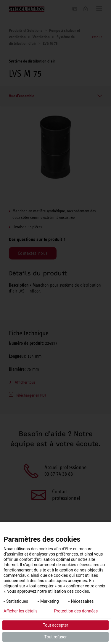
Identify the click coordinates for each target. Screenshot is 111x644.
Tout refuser (55, 637)
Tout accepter (56, 625)
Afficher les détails (21, 611)
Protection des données (76, 611)
